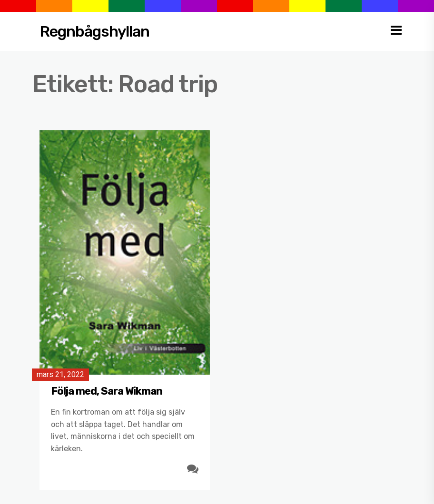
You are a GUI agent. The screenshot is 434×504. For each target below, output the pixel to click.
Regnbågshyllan (95, 31)
